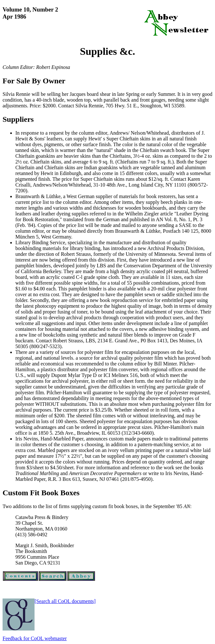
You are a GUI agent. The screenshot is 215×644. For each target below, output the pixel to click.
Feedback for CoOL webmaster (35, 638)
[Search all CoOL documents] (65, 601)
